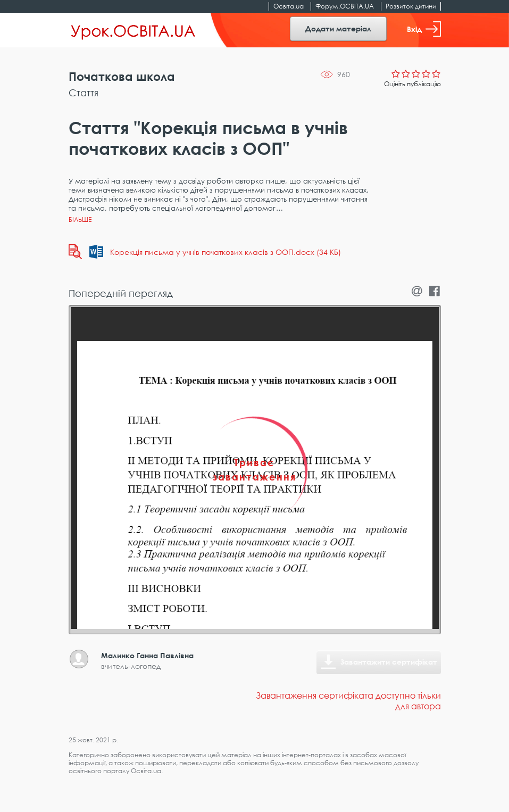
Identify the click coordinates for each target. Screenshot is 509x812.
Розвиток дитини (411, 6)
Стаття (84, 93)
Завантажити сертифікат (389, 662)
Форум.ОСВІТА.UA (345, 6)
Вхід (424, 29)
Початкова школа (122, 76)
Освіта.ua (289, 6)
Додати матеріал (338, 28)
